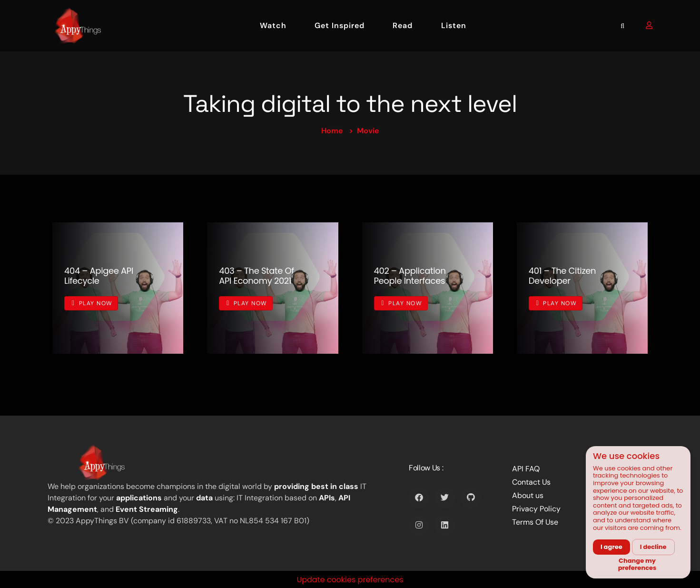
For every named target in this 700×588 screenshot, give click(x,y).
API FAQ (526, 469)
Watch (273, 25)
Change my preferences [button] (637, 564)
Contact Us (531, 482)
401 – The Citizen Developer (562, 276)
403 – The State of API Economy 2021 (256, 276)
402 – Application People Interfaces (410, 276)
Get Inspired (340, 25)
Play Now (92, 303)
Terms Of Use (535, 522)
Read (403, 25)
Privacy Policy (536, 509)
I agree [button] (611, 547)
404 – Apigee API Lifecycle (99, 276)
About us (528, 495)
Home (332, 131)
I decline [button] (653, 547)
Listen (454, 25)
